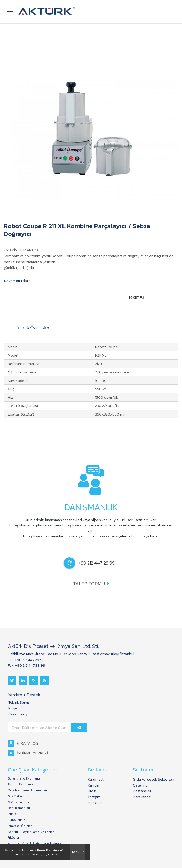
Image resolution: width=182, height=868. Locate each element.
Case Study (18, 714)
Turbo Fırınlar (17, 820)
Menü (10, 12)
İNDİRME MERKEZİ (28, 753)
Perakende (142, 797)
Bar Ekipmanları (19, 808)
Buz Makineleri (18, 796)
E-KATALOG (23, 743)
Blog (92, 791)
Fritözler (13, 838)
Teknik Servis (19, 702)
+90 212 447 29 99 (29, 660)
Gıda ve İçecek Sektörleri (154, 779)
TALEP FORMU (91, 584)
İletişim (94, 797)
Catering (140, 785)
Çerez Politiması (50, 850)
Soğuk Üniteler (18, 802)
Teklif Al (136, 297)
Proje (13, 708)
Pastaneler (142, 791)
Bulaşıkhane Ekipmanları (25, 779)
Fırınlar (13, 814)
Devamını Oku (18, 281)
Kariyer (94, 785)
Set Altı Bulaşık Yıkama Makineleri (31, 832)
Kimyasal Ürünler (20, 826)
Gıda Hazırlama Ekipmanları (27, 791)
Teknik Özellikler (33, 328)
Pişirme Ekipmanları (22, 785)
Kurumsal (96, 779)
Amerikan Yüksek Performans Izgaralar (35, 844)
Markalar (95, 802)
